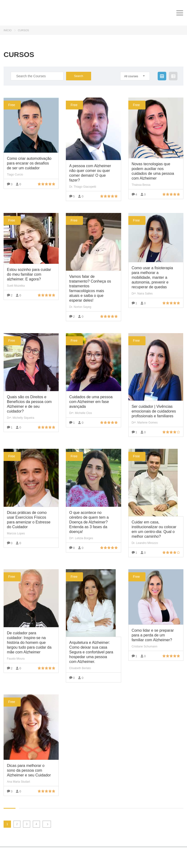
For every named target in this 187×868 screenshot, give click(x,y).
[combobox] (135, 76)
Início (8, 30)
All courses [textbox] (131, 76)
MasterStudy (40, 855)
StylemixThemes (18, 860)
